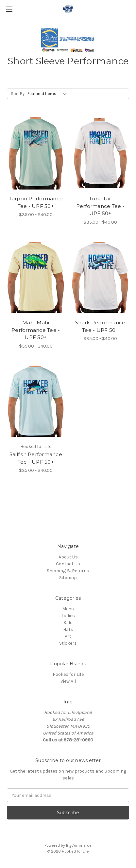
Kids (68, 623)
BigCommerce (79, 845)
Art (68, 636)
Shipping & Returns (68, 571)
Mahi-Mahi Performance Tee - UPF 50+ (36, 330)
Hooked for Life (68, 674)
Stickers (68, 643)
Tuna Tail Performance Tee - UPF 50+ (100, 206)
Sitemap (68, 578)
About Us (68, 557)
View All (68, 681)
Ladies (68, 616)
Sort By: (18, 94)
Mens (68, 609)
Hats (68, 629)
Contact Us (68, 564)
